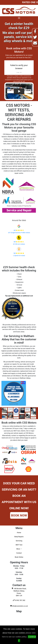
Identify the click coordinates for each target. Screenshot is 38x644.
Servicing (19, 541)
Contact (19, 553)
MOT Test (19, 545)
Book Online (19, 557)
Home (19, 533)
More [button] (18, 549)
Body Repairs (19, 537)
